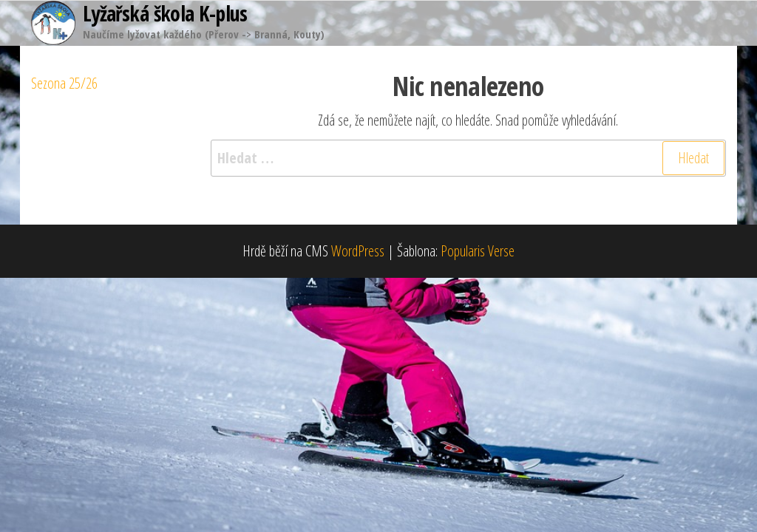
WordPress (358, 251)
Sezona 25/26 (64, 83)
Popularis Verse (478, 251)
